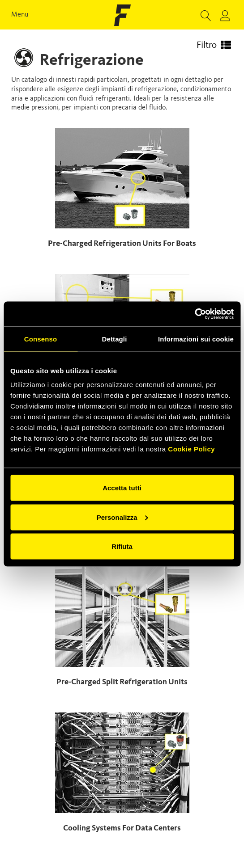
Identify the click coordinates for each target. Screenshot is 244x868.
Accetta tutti (122, 488)
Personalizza (122, 517)
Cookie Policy (191, 449)
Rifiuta (122, 546)
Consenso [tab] (41, 339)
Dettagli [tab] (115, 339)
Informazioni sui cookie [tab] (196, 339)
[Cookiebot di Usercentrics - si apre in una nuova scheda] (195, 314)
